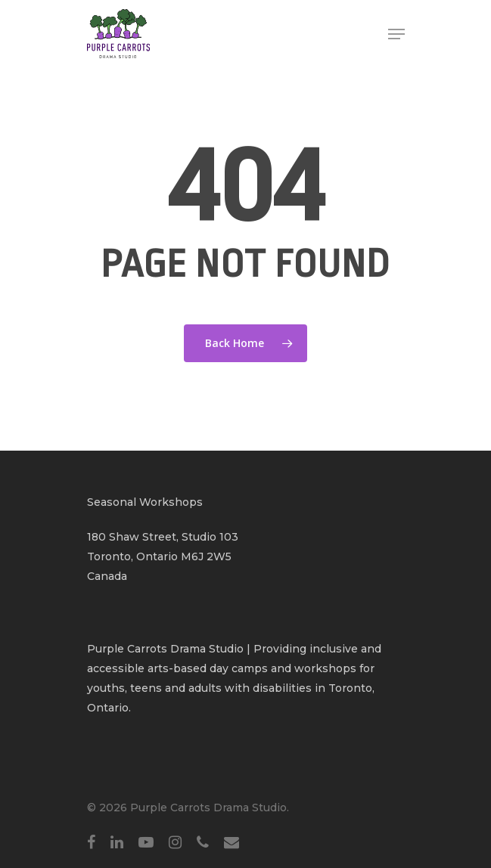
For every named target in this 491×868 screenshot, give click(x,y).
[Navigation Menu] (396, 34)
